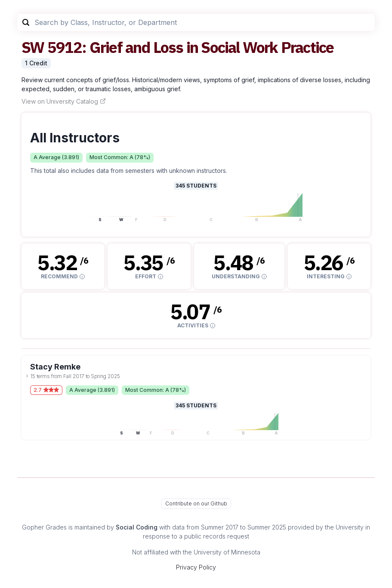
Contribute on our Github (196, 503)
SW (33, 47)
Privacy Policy (196, 567)
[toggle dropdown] (27, 376)
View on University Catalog (64, 101)
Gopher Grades (44, 527)
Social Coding (137, 527)
